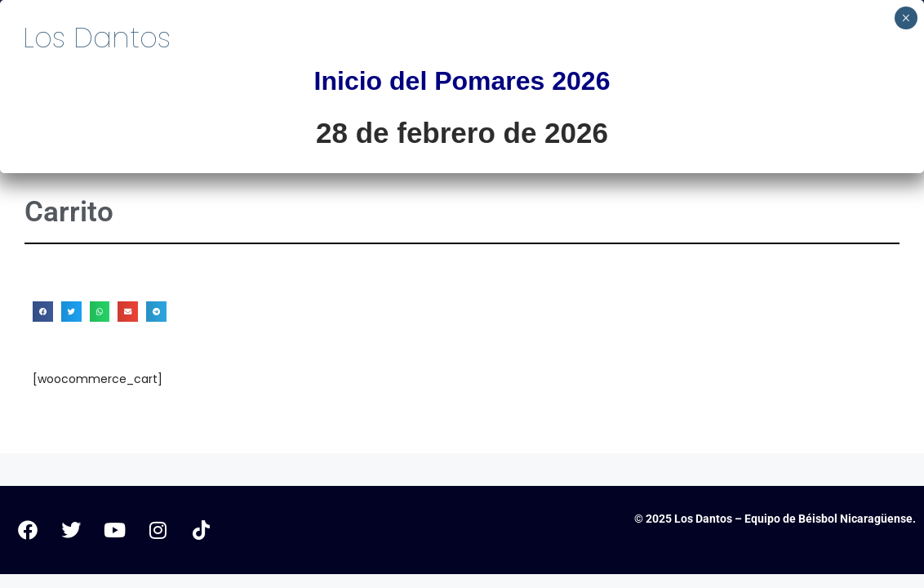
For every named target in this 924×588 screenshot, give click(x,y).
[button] (43, 312)
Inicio (430, 109)
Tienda (878, 109)
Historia (667, 109)
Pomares (540, 109)
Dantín (780, 109)
